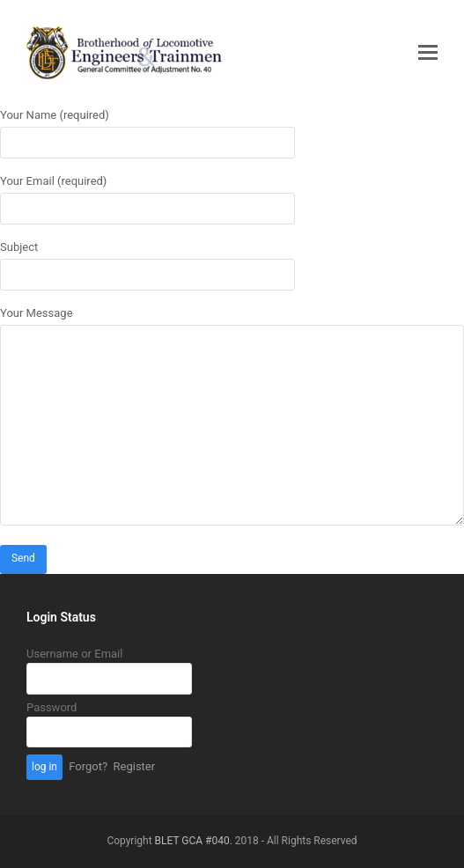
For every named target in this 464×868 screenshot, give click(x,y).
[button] (428, 53)
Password (52, 707)
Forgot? (88, 766)
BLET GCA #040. (194, 841)
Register (135, 766)
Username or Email (74, 654)
